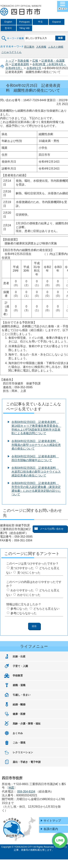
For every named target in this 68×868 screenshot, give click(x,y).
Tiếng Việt (24, 28)
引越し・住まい (22, 695)
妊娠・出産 (19, 656)
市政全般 (23, 61)
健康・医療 (19, 714)
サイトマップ (52, 821)
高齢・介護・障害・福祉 (27, 724)
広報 (35, 61)
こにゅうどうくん (11, 52)
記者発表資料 (20, 64)
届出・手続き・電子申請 (27, 762)
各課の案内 (51, 829)
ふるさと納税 (56, 47)
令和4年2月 (34, 68)
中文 (40, 22)
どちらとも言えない (46, 609)
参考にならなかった (24, 613)
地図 (11, 788)
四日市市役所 (21, 10)
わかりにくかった (29, 595)
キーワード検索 (13, 36)
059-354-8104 (26, 791)
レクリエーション (23, 752)
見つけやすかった (22, 568)
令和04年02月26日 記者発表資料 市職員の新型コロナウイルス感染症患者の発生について (36, 445)
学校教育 (18, 676)
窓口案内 (29, 47)
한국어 (8, 28)
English (8, 22)
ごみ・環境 (19, 743)
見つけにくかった (29, 573)
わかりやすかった (22, 590)
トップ (10, 61)
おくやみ (18, 733)
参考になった (19, 609)
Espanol (57, 22)
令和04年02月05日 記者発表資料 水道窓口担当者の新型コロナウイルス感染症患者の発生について (36, 472)
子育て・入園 (20, 666)
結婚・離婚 (19, 704)
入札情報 (41, 47)
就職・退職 (19, 685)
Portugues (24, 22)
